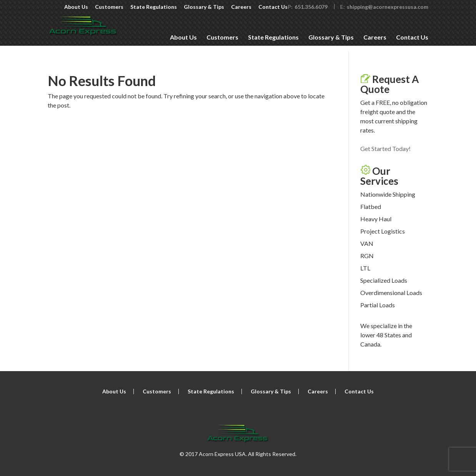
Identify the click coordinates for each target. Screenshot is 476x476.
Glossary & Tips (204, 7)
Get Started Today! (385, 148)
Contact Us (273, 7)
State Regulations (154, 7)
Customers (109, 7)
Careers (241, 7)
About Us (76, 7)
